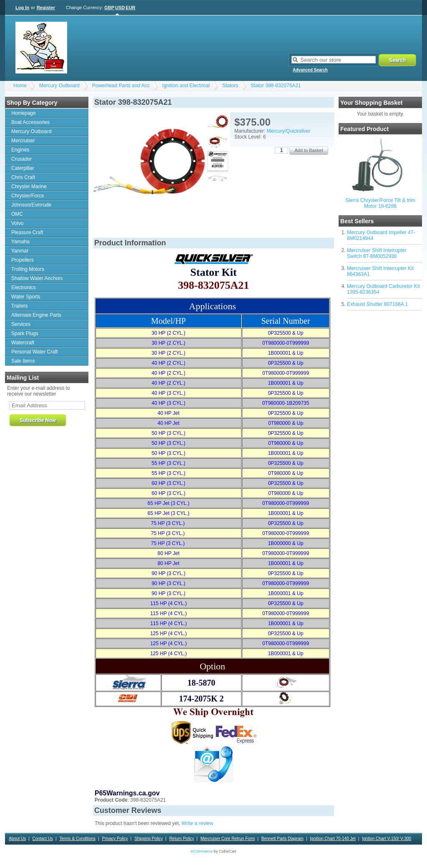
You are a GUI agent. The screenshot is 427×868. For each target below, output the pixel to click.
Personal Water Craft (35, 352)
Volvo (17, 223)
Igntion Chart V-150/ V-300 (387, 839)
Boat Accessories (30, 122)
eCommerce (202, 851)
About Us (17, 839)
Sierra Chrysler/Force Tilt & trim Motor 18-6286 (380, 203)
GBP (109, 8)
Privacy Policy (115, 839)
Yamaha (20, 242)
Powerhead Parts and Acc (121, 86)
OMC (17, 214)
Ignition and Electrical (186, 86)
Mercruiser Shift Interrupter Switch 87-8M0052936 (377, 253)
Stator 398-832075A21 (276, 86)
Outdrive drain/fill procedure (309, 850)
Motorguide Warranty (360, 850)
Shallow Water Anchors (37, 278)
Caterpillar (23, 168)
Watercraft (23, 343)
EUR (130, 8)
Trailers (20, 306)
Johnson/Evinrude (31, 205)
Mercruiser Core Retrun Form (228, 839)
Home (20, 86)
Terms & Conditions (77, 839)
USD (120, 8)
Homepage (24, 113)
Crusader (21, 159)
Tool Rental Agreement (256, 850)
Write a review (197, 823)
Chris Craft (23, 177)
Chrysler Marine (29, 187)
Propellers (23, 260)
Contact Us (43, 839)
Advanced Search (310, 70)
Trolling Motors (28, 269)
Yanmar (20, 251)
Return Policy (182, 839)
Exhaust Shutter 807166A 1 (377, 304)
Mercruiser (23, 141)
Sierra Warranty (153, 850)
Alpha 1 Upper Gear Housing (38, 850)
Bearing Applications (31, 862)
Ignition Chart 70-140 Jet (333, 839)
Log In (22, 8)
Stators (230, 86)
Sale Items (23, 361)
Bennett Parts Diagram (283, 839)
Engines (20, 150)
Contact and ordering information (102, 850)
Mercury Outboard (59, 86)
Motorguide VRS (401, 850)
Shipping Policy (148, 839)
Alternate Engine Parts (36, 315)
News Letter (185, 850)
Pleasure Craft (27, 232)
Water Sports (26, 297)
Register (46, 8)
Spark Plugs (25, 333)
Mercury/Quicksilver (288, 131)
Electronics (24, 288)
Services (21, 324)
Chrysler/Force (28, 196)
